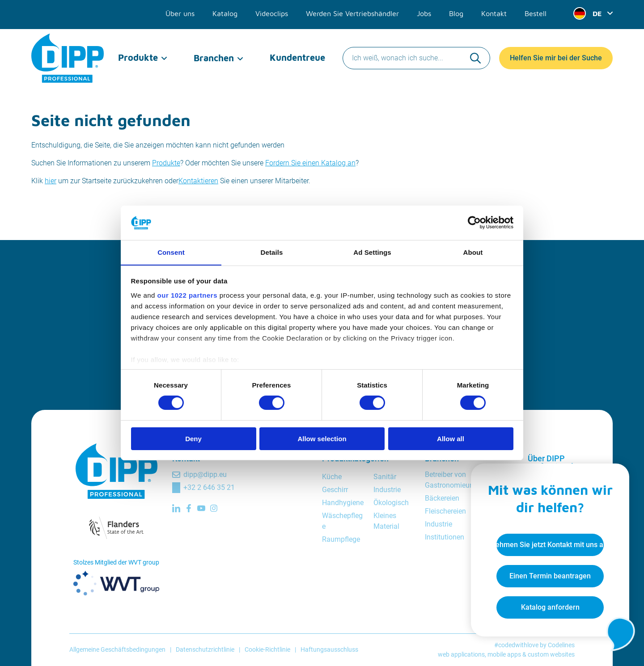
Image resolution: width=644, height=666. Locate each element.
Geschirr (335, 490)
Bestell (536, 13)
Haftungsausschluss (329, 649)
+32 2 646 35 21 (209, 487)
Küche (332, 477)
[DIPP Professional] (68, 54)
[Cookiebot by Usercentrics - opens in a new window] (474, 223)
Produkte (138, 53)
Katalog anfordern (549, 606)
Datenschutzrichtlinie (205, 649)
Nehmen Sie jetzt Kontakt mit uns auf (548, 543)
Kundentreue (297, 53)
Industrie (387, 490)
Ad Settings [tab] (372, 252)
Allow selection (322, 439)
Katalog (225, 13)
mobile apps (504, 654)
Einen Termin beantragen (548, 575)
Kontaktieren (198, 181)
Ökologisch (391, 503)
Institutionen (445, 537)
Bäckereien (442, 498)
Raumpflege (341, 539)
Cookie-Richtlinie (267, 649)
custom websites (551, 654)
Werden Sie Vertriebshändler (352, 13)
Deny (193, 439)
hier (51, 181)
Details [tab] (272, 252)
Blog (456, 13)
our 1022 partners (187, 295)
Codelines (561, 645)
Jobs (424, 13)
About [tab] (473, 252)
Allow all (451, 439)
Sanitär (385, 477)
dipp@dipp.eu (205, 474)
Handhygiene (343, 503)
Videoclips (272, 13)
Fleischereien (445, 511)
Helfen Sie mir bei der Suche (556, 53)
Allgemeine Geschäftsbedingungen (117, 649)
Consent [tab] (171, 252)
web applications (461, 654)
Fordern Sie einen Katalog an (310, 163)
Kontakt (494, 13)
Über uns (180, 13)
